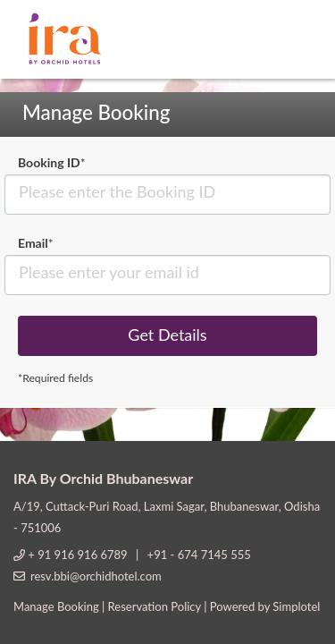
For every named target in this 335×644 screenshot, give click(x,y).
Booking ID (52, 162)
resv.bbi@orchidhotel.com (96, 576)
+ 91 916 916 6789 (79, 555)
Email (36, 243)
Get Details (167, 335)
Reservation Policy (155, 606)
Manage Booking (56, 606)
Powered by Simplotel (265, 606)
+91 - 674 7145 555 (199, 555)
